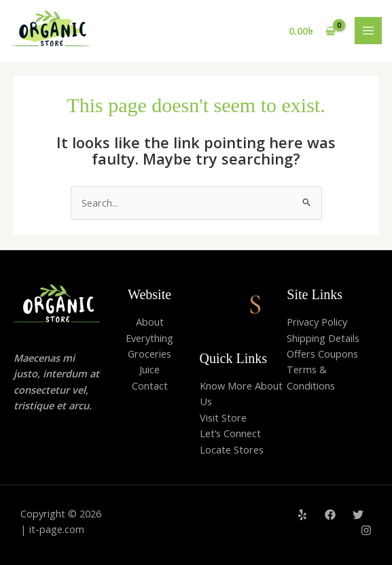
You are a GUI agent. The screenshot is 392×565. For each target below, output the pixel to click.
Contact (150, 386)
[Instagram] (366, 530)
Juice (149, 369)
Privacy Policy (317, 322)
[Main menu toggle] (368, 31)
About (150, 322)
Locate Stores (232, 449)
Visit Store (223, 417)
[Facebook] (330, 515)
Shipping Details (323, 338)
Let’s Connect (230, 433)
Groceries (149, 354)
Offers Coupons (322, 354)
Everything (149, 338)
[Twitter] (358, 515)
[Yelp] (302, 515)
